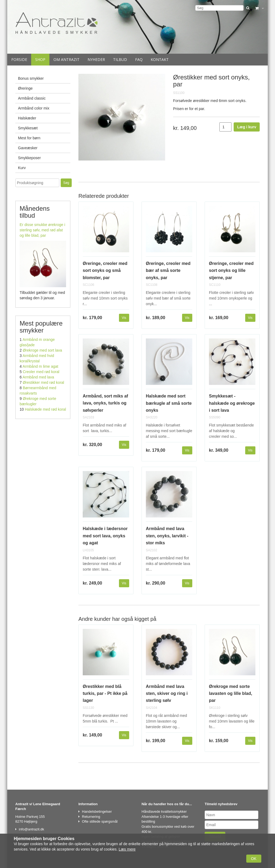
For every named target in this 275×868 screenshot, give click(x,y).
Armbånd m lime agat (40, 366)
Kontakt (160, 59)
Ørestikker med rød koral (44, 382)
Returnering (91, 817)
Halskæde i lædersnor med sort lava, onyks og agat (105, 536)
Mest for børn (29, 138)
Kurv (22, 168)
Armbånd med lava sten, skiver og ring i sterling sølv (167, 694)
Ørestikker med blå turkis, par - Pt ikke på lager (105, 694)
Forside (19, 59)
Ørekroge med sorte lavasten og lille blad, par (231, 694)
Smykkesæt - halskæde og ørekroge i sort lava (232, 403)
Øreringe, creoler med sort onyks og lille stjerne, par (231, 271)
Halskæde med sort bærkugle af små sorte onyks (169, 403)
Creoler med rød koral (41, 372)
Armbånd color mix (34, 108)
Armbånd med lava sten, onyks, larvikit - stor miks (167, 536)
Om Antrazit (66, 59)
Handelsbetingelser (97, 812)
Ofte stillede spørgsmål (100, 821)
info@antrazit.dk (31, 829)
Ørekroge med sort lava (42, 350)
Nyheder (96, 59)
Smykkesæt (28, 128)
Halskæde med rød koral (45, 409)
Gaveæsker (28, 148)
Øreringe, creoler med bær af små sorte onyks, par (168, 271)
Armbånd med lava (38, 377)
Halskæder (27, 118)
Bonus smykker (31, 78)
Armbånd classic (32, 98)
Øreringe (25, 88)
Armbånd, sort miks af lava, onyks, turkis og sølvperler (105, 403)
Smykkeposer (29, 158)
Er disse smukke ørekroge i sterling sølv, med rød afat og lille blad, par (42, 230)
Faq (139, 59)
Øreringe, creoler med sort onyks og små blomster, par (105, 271)
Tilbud (120, 59)
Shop (40, 59)
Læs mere (127, 849)
